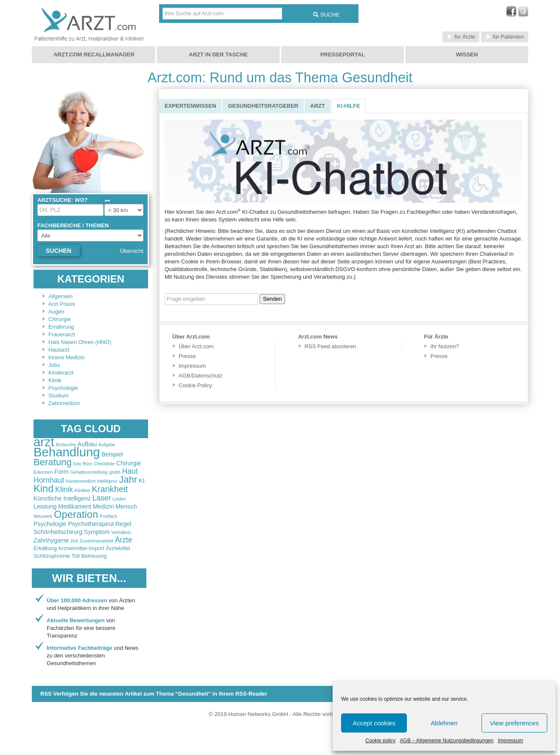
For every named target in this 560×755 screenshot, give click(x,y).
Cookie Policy (195, 385)
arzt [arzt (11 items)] (44, 442)
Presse (187, 356)
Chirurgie (60, 319)
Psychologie (63, 388)
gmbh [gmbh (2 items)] (115, 472)
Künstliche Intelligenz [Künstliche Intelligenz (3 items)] (62, 498)
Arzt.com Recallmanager (94, 55)
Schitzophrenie (52, 556)
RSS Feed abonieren (330, 346)
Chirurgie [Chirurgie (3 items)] (129, 463)
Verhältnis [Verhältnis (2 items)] (121, 532)
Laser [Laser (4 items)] (102, 498)
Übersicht (132, 251)
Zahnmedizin (64, 403)
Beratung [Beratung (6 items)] (53, 462)
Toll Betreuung (89, 556)
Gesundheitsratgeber (263, 106)
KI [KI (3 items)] (142, 481)
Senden (273, 299)
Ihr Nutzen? (444, 346)
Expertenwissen (190, 106)
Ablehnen (444, 723)
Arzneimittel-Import (81, 548)
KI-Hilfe (349, 106)
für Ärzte (461, 37)
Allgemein (60, 296)
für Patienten (505, 37)
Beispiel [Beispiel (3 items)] (112, 454)
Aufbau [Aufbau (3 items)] (87, 444)
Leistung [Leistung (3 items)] (45, 506)
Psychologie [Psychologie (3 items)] (50, 524)
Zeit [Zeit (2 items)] (74, 541)
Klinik (55, 380)
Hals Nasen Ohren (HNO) (80, 342)
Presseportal (343, 55)
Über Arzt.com (196, 346)
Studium (59, 396)
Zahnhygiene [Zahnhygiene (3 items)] (51, 540)
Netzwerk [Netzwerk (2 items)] (43, 516)
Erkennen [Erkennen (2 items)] (43, 472)
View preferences (515, 723)
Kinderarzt (61, 373)
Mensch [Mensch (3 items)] (126, 506)
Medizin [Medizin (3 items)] (104, 506)
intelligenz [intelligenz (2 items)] (107, 481)
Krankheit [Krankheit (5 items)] (110, 489)
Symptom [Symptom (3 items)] (97, 532)
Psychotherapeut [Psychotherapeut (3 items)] (91, 524)
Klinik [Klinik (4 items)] (64, 489)
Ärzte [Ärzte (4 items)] (124, 540)
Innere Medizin (66, 357)
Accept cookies (374, 723)
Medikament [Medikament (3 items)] (75, 506)
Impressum (510, 741)
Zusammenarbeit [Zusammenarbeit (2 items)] (96, 541)
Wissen (467, 55)
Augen (56, 312)
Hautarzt (59, 350)
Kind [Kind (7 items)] (43, 489)
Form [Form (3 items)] (62, 472)
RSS (154, 694)
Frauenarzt (62, 334)
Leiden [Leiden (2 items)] (119, 499)
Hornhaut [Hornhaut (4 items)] (49, 480)
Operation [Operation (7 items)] (76, 515)
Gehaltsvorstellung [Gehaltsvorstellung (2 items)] (89, 472)
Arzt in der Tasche (218, 55)
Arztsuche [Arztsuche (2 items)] (66, 445)
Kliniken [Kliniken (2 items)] (83, 490)
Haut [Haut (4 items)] (130, 471)
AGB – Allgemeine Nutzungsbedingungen (447, 741)
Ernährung (61, 327)
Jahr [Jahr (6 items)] (128, 480)
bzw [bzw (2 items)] (77, 464)
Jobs (54, 365)
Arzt (318, 106)
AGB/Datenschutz (200, 376)
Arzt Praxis (62, 304)
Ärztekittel (118, 548)
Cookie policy (380, 741)
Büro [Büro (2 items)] (88, 464)
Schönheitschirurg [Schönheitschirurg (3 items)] (58, 532)
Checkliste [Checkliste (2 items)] (104, 464)
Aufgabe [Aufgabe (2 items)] (107, 445)
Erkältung (45, 548)
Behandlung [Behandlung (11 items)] (67, 452)
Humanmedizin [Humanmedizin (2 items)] (81, 481)
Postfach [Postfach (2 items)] (108, 516)
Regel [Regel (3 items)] (123, 524)
